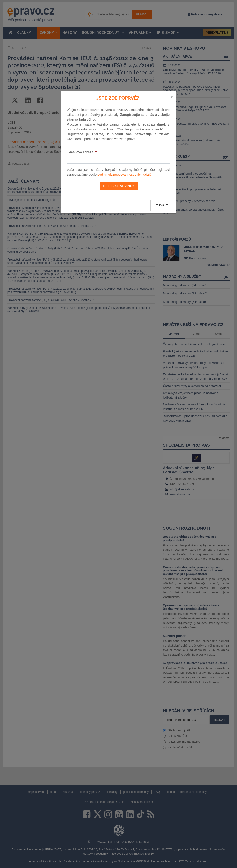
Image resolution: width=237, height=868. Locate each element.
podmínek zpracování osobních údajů (124, 175)
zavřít (162, 205)
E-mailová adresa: (82, 152)
